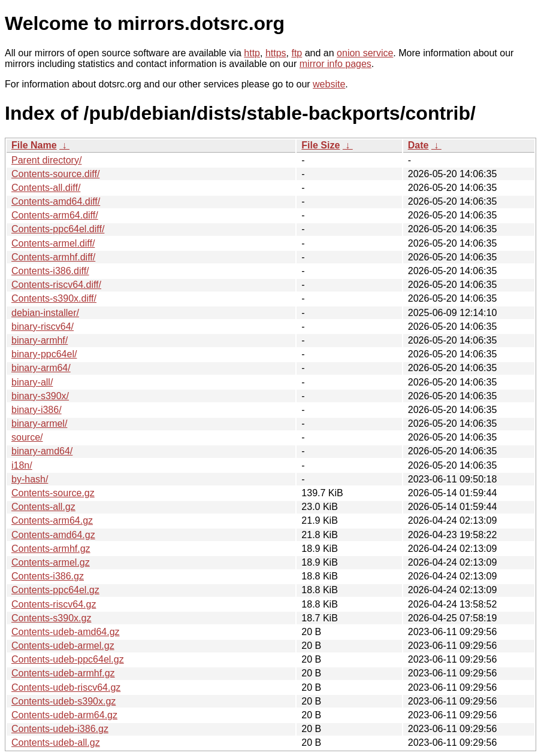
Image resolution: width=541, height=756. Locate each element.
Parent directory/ (46, 160)
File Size (321, 145)
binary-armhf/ (40, 340)
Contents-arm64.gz (52, 520)
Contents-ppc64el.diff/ (58, 229)
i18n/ (22, 465)
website (329, 84)
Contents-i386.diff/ (50, 271)
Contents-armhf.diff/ (53, 257)
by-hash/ (30, 479)
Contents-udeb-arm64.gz (64, 715)
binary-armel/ (39, 423)
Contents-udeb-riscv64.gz (66, 687)
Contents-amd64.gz (53, 535)
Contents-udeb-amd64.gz (66, 632)
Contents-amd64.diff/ (56, 201)
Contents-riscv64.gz (54, 604)
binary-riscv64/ (43, 327)
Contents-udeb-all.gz (56, 743)
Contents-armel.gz (51, 562)
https (276, 53)
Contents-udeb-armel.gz (63, 646)
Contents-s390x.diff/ (54, 298)
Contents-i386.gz (48, 576)
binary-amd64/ (42, 451)
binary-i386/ (37, 410)
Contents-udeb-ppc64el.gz (68, 659)
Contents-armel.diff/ (53, 243)
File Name (34, 145)
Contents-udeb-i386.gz (60, 729)
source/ (27, 437)
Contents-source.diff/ (55, 174)
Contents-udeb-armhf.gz (63, 673)
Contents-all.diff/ (46, 188)
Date (418, 145)
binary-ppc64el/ (44, 354)
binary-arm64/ (41, 368)
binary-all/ (32, 382)
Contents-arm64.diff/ (55, 215)
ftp (297, 53)
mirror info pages (336, 64)
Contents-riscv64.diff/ (56, 285)
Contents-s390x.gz (51, 618)
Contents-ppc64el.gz (55, 590)
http (252, 53)
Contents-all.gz (43, 507)
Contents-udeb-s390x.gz (64, 701)
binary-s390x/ (40, 396)
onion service (365, 53)
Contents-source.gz (53, 493)
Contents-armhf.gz (51, 549)
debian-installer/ (45, 313)
